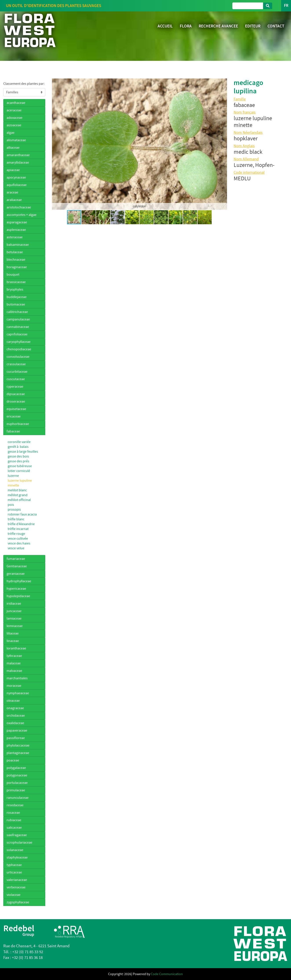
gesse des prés (18, 461)
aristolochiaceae (19, 207)
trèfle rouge (16, 534)
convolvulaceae (18, 357)
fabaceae (13, 431)
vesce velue (16, 548)
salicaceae (14, 828)
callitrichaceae (17, 312)
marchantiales (17, 678)
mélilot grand (18, 495)
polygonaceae (17, 775)
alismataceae (16, 140)
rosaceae (13, 813)
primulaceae (16, 790)
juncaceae (14, 611)
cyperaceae (15, 387)
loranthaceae (16, 648)
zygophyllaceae (18, 902)
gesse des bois (18, 456)
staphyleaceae (17, 857)
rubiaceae (14, 820)
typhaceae (14, 865)
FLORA (186, 26)
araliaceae (14, 200)
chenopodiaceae (19, 349)
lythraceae (14, 656)
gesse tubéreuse (20, 466)
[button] (56, 144)
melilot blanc (17, 490)
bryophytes (15, 289)
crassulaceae (16, 364)
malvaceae (14, 671)
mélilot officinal (19, 500)
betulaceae (15, 252)
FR (286, 6)
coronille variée (19, 442)
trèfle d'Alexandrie (21, 524)
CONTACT (276, 26)
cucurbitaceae (17, 372)
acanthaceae (16, 103)
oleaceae (13, 701)
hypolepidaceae (18, 596)
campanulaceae (18, 319)
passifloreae (16, 738)
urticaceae (14, 872)
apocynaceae (16, 177)
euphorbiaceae (18, 424)
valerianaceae (17, 880)
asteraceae (15, 237)
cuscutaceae (16, 379)
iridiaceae (14, 604)
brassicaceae (16, 282)
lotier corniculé (19, 471)
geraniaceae (16, 574)
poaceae (13, 760)
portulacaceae (17, 783)
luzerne (13, 476)
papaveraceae (17, 730)
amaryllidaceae (18, 163)
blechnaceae (16, 260)
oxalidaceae (15, 723)
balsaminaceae (18, 245)
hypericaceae (16, 589)
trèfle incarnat (18, 529)
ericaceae (14, 416)
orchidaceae (16, 716)
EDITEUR (253, 26)
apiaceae (13, 170)
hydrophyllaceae (19, 581)
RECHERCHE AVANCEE (218, 26)
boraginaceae (17, 267)
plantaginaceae (18, 753)
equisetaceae (16, 409)
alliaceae (13, 148)
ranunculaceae (18, 798)
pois (11, 505)
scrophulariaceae (19, 843)
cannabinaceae (18, 327)
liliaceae (13, 633)
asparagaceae (17, 222)
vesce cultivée (18, 539)
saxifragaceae (17, 835)
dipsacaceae (16, 394)
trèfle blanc (16, 519)
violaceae (14, 895)
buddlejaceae (17, 297)
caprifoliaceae (17, 334)
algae (11, 133)
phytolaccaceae (18, 745)
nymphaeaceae (18, 693)
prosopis (14, 510)
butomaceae (16, 304)
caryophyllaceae (19, 342)
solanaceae (15, 850)
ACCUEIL (165, 26)
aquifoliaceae (17, 185)
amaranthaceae (18, 155)
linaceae (13, 641)
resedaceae (15, 805)
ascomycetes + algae (22, 215)
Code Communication (167, 974)
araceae (12, 192)
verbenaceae (16, 887)
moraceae (14, 686)
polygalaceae (16, 768)
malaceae (14, 663)
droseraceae (16, 401)
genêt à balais (18, 447)
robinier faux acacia (22, 514)
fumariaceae (16, 559)
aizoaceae (14, 125)
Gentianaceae (17, 566)
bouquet (13, 275)
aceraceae (14, 110)
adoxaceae (15, 118)
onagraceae (15, 708)
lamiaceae (14, 618)
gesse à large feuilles (23, 452)
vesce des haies (19, 543)
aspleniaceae (16, 230)
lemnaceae (15, 626)
